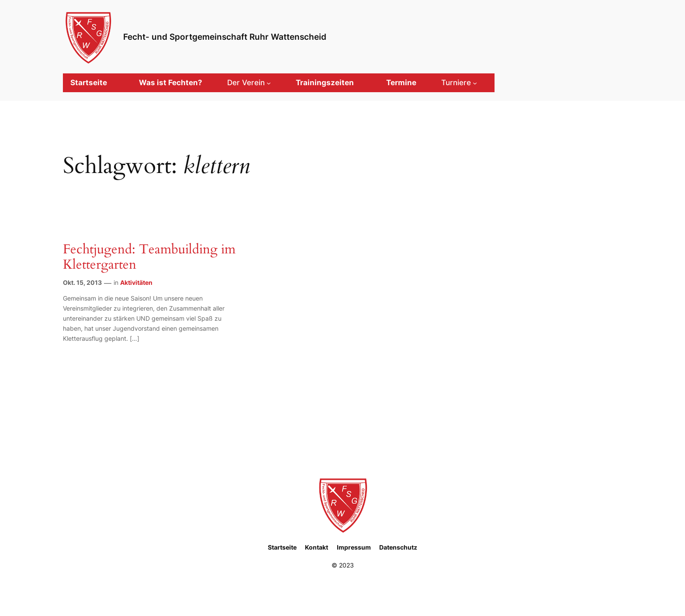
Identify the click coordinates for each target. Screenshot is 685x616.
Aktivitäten (136, 282)
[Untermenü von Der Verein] (249, 83)
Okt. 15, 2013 (82, 282)
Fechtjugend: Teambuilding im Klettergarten (149, 258)
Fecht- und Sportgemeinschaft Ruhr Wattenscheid (225, 37)
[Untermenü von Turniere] (459, 83)
